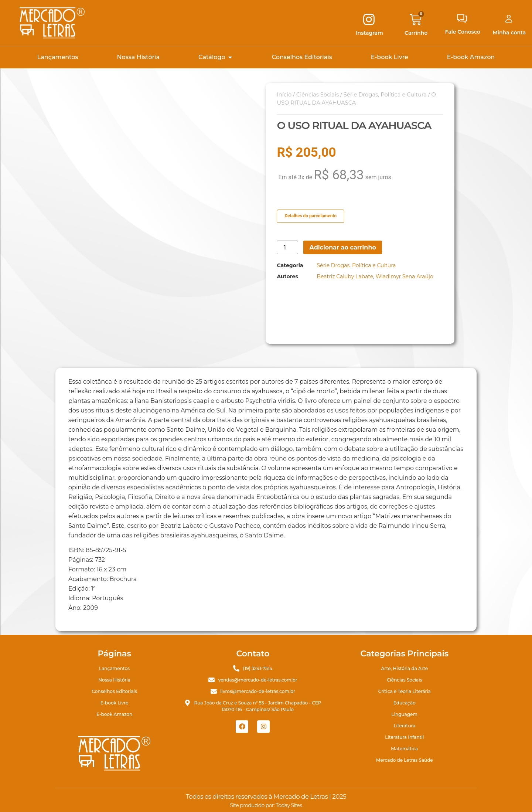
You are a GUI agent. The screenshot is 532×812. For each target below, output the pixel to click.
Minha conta (509, 33)
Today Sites (289, 805)
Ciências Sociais (318, 95)
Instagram (369, 33)
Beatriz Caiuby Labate (345, 276)
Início (284, 95)
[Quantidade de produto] (287, 247)
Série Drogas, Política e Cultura (385, 95)
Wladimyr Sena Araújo (405, 276)
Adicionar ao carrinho (343, 247)
